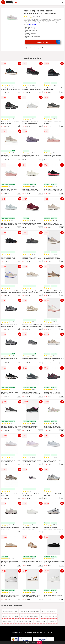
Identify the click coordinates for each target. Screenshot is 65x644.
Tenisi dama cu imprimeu (49, 616)
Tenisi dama (53, 621)
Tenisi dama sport (41, 621)
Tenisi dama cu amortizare (30, 616)
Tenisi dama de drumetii (11, 616)
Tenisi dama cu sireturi (49, 611)
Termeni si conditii (18, 632)
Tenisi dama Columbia (10, 611)
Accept (39, 642)
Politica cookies (48, 632)
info (19, 92)
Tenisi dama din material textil (29, 611)
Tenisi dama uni (8, 621)
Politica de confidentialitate (33, 632)
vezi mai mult (32, 24)
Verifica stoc (49, 42)
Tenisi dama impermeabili (24, 621)
